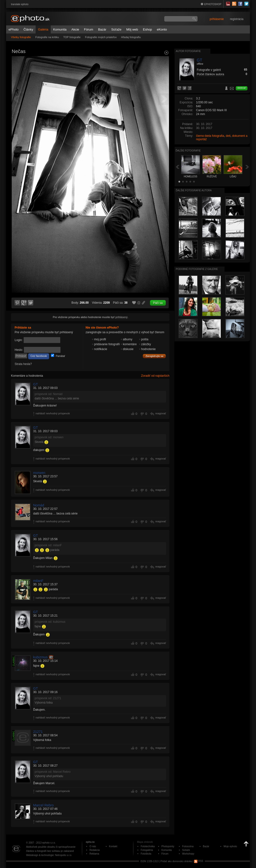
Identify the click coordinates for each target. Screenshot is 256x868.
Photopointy (168, 846)
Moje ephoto (230, 846)
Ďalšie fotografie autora (194, 190)
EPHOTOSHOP (213, 4)
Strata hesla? (23, 364)
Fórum (89, 29)
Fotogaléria (147, 850)
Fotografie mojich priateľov (101, 37)
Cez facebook (39, 356)
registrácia (237, 19)
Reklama (94, 854)
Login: (19, 340)
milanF (38, 581)
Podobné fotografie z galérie (197, 269)
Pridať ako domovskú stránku (176, 861)
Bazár (102, 29)
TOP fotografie (72, 37)
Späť (177, 167)
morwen (39, 473)
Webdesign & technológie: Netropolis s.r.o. (49, 855)
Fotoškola (146, 854)
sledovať (242, 88)
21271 (38, 732)
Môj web (132, 29)
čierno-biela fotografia (210, 136)
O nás (93, 846)
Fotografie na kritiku (47, 37)
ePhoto (14, 29)
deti (228, 136)
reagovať (161, 413)
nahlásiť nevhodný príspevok (53, 413)
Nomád (39, 505)
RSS (199, 861)
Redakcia (95, 850)
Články (28, 29)
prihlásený (121, 317)
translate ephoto (20, 4)
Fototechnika (148, 846)
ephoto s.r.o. (49, 843)
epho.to (90, 842)
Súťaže (116, 29)
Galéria (43, 29)
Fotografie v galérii (209, 70)
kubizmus (40, 657)
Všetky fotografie (21, 37)
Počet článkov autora (210, 74)
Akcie (75, 29)
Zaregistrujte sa (154, 356)
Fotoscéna (188, 846)
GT (35, 384)
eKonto (162, 29)
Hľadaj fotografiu (131, 37)
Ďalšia (247, 167)
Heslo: (19, 350)
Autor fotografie (188, 51)
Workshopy (188, 854)
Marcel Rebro (43, 805)
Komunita (60, 29)
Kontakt (113, 846)
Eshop (147, 29)
